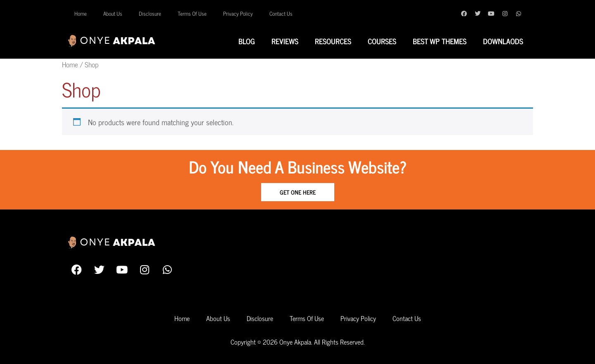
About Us (113, 13)
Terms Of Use (192, 13)
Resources (333, 41)
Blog (247, 41)
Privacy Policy (238, 13)
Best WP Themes (440, 41)
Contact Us (281, 13)
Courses (382, 41)
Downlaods (503, 41)
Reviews (285, 41)
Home (81, 13)
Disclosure (150, 13)
